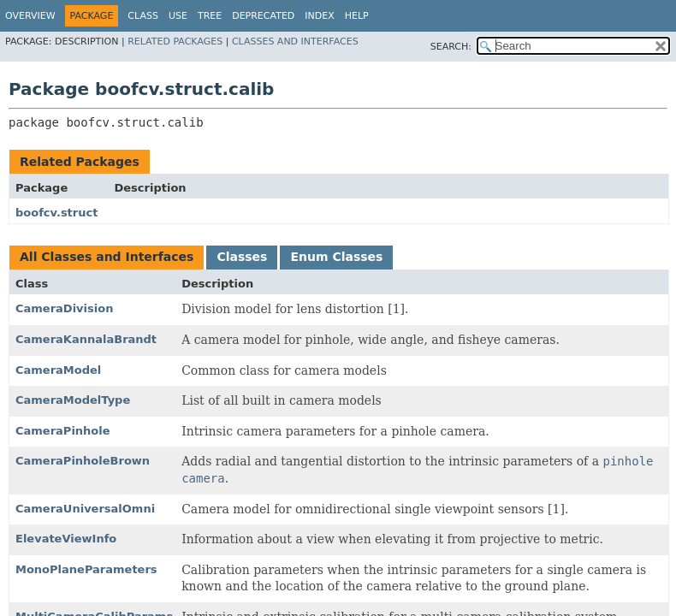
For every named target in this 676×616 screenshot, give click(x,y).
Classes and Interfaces (295, 41)
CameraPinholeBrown (83, 461)
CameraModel (58, 370)
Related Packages (175, 41)
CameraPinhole (63, 431)
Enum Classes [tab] (336, 257)
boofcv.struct (56, 213)
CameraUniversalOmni (85, 509)
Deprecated (263, 16)
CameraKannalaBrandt (86, 339)
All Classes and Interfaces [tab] (107, 257)
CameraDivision (64, 308)
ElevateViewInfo (66, 539)
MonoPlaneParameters (86, 569)
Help (357, 16)
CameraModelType (73, 400)
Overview (30, 16)
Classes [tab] (242, 257)
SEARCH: (451, 47)
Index (319, 16)
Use (178, 16)
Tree (210, 16)
